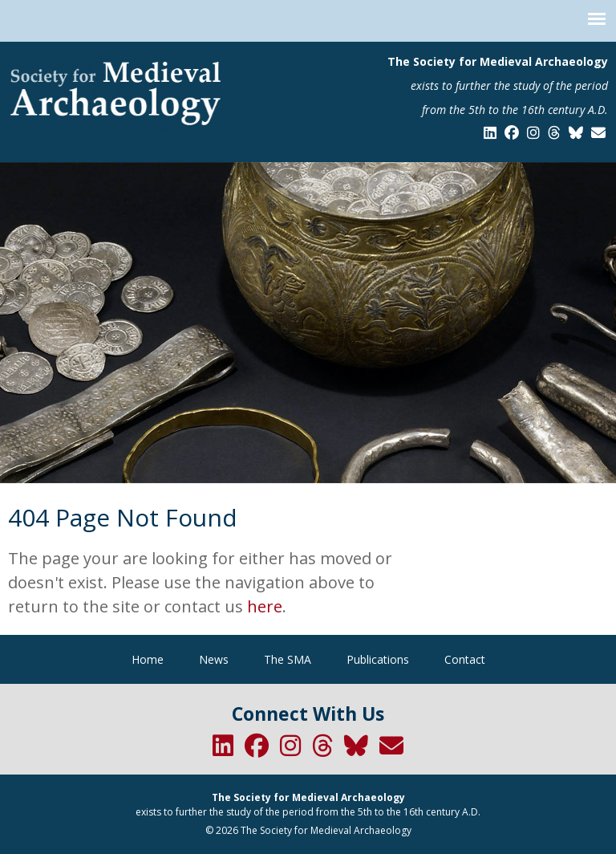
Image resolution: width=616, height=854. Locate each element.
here (265, 606)
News (214, 659)
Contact (465, 659)
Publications (378, 659)
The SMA (288, 659)
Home (148, 659)
